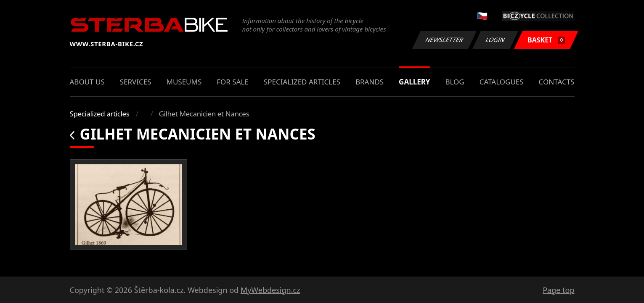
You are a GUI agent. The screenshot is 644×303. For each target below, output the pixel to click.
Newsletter (445, 40)
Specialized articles (302, 82)
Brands (370, 82)
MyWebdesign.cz (270, 290)
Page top (558, 290)
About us (87, 82)
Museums (184, 82)
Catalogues (502, 82)
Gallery (414, 82)
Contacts (557, 82)
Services (136, 82)
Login (496, 40)
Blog (455, 82)
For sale (233, 82)
